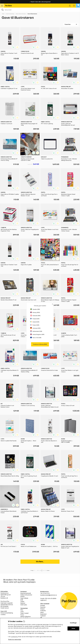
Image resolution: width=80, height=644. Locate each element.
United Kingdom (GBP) (37, 334)
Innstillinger (73, 623)
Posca (22, 615)
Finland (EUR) (35, 319)
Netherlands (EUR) (36, 331)
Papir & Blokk (24, 598)
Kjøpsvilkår (4, 611)
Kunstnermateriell (26, 593)
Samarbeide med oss (7, 605)
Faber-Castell (24, 613)
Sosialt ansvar (5, 608)
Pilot (22, 610)
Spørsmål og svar (6, 595)
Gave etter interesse (21, 14)
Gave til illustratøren (32, 14)
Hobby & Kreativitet (26, 595)
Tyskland (43, 616)
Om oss (3, 596)
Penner (23, 597)
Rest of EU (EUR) (36, 338)
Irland (42, 612)
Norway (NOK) (35, 312)
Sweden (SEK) (35, 309)
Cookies (3, 615)
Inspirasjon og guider (7, 603)
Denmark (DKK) (35, 316)
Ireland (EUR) (35, 322)
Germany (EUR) (35, 328)
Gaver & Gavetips (10, 14)
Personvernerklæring (7, 613)
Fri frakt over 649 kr (40, 2)
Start (3, 14)
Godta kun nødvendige (15, 639)
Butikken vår (4, 598)
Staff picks (24, 605)
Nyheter (23, 603)
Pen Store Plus (5, 601)
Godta (73, 628)
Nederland (43, 614)
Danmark (43, 607)
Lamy (22, 612)
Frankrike (43, 611)
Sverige (43, 605)
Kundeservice (5, 593)
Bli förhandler (5, 606)
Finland (42, 609)
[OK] (40, 10)
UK (41, 618)
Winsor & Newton (26, 616)
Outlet (22, 601)
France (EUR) (35, 325)
